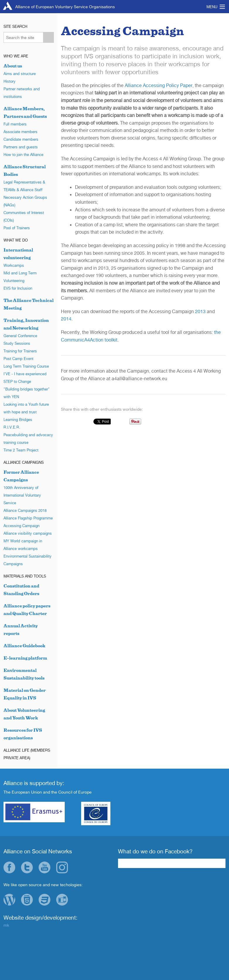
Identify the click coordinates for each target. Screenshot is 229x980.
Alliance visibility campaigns (28, 533)
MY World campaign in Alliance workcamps (23, 545)
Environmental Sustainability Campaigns (28, 560)
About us (13, 66)
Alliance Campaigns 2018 (25, 510)
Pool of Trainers (17, 228)
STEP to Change (17, 381)
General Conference (20, 336)
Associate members (20, 132)
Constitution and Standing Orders (21, 590)
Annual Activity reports (21, 630)
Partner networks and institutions (22, 93)
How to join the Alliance (23, 154)
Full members (15, 124)
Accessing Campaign (22, 526)
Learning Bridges (18, 419)
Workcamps (14, 265)
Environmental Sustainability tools (24, 674)
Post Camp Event (18, 359)
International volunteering (18, 254)
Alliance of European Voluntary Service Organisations (65, 7)
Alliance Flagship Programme (28, 518)
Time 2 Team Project (21, 450)
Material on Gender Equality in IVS (25, 694)
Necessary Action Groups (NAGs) (25, 201)
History (10, 81)
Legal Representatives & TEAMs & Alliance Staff (24, 186)
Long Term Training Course (26, 366)
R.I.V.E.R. (12, 427)
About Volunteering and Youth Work (24, 714)
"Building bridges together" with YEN (27, 393)
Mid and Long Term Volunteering (20, 277)
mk (6, 925)
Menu (212, 7)
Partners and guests (21, 147)
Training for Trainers (20, 351)
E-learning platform (25, 658)
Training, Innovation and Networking (26, 324)
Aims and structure (20, 74)
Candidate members (21, 139)
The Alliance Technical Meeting (29, 304)
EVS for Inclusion (18, 288)
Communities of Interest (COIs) (24, 216)
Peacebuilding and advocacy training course (28, 439)
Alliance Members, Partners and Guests (25, 112)
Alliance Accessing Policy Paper (159, 85)
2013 (200, 311)
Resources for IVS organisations (23, 734)
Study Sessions (17, 343)
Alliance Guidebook (24, 646)
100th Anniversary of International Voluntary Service (22, 495)
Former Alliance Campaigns (21, 476)
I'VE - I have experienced (25, 374)
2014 (66, 319)
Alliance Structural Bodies (25, 170)
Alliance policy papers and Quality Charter (27, 610)
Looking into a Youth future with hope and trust (26, 408)
